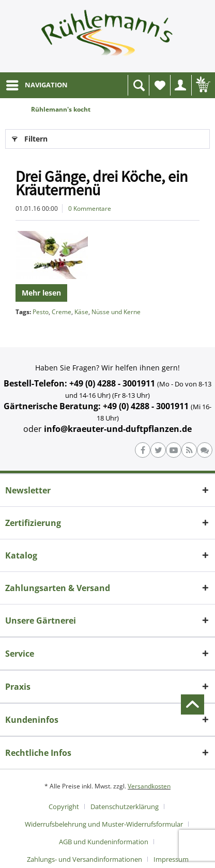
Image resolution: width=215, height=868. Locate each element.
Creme (62, 312)
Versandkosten (149, 786)
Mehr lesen (41, 293)
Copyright (64, 807)
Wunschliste (162, 88)
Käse (81, 312)
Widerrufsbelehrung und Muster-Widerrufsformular (104, 824)
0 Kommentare (90, 208)
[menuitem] (36, 85)
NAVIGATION (37, 83)
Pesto (41, 312)
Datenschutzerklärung (125, 807)
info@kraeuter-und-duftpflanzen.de (118, 429)
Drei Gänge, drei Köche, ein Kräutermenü (102, 183)
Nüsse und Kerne (116, 312)
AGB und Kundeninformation (104, 842)
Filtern (30, 137)
